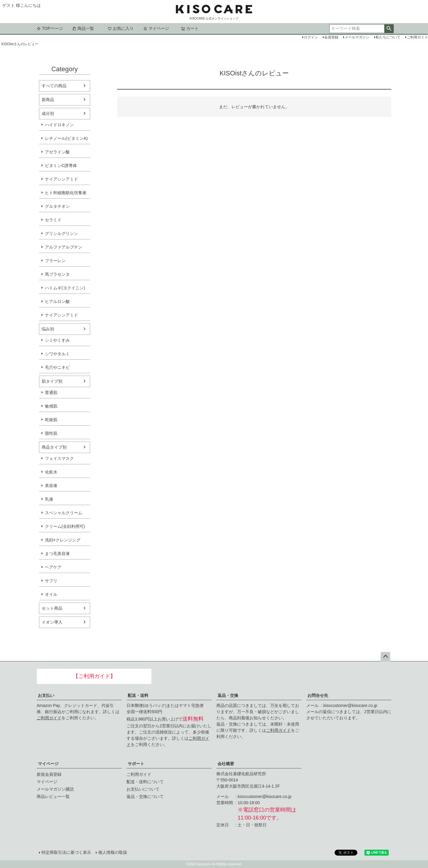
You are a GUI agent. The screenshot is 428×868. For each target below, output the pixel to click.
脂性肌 (51, 433)
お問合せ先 (318, 695)
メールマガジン (357, 37)
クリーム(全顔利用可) (65, 526)
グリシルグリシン (61, 233)
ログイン (311, 37)
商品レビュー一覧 (53, 796)
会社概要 (226, 764)
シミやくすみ (57, 340)
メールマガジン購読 (55, 789)
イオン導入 (52, 622)
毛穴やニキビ (57, 367)
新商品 (48, 100)
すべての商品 (54, 86)
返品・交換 (228, 695)
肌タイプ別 (52, 381)
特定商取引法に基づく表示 (66, 852)
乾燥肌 (51, 420)
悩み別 (48, 329)
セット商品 (52, 608)
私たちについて (388, 37)
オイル (51, 594)
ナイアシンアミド (61, 179)
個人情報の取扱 (113, 852)
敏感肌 (51, 406)
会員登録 (331, 37)
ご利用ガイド (49, 718)
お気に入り (121, 28)
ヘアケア (53, 567)
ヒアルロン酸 (57, 301)
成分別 (48, 113)
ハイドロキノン (59, 125)
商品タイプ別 (54, 447)
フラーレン (55, 261)
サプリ (51, 581)
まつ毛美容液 (57, 554)
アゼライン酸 (57, 152)
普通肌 (51, 392)
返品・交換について (145, 796)
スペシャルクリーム (64, 513)
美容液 (51, 486)
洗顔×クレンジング (63, 540)
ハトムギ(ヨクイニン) (65, 288)
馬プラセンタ (57, 274)
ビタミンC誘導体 (61, 166)
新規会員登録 (49, 774)
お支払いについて (143, 789)
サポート (136, 764)
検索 (389, 29)
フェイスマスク (59, 458)
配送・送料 (138, 695)
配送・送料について (145, 782)
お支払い (46, 695)
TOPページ (50, 28)
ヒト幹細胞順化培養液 (66, 193)
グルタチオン (57, 206)
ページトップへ (385, 657)
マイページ (156, 28)
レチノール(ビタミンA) (66, 138)
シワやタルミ (57, 354)
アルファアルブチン (64, 247)
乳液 (49, 499)
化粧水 (51, 472)
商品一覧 (83, 28)
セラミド (53, 220)
